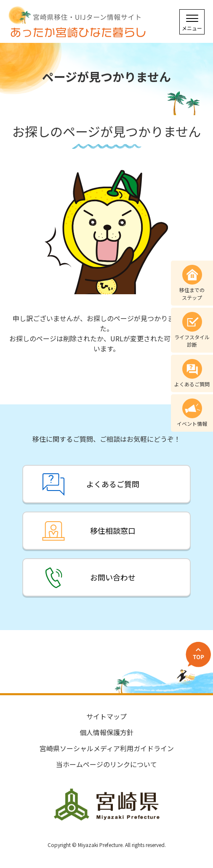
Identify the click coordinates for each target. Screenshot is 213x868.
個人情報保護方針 (106, 732)
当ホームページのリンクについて (106, 764)
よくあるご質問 (113, 484)
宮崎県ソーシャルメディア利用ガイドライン (107, 748)
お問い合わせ (113, 577)
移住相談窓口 (113, 530)
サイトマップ (106, 716)
